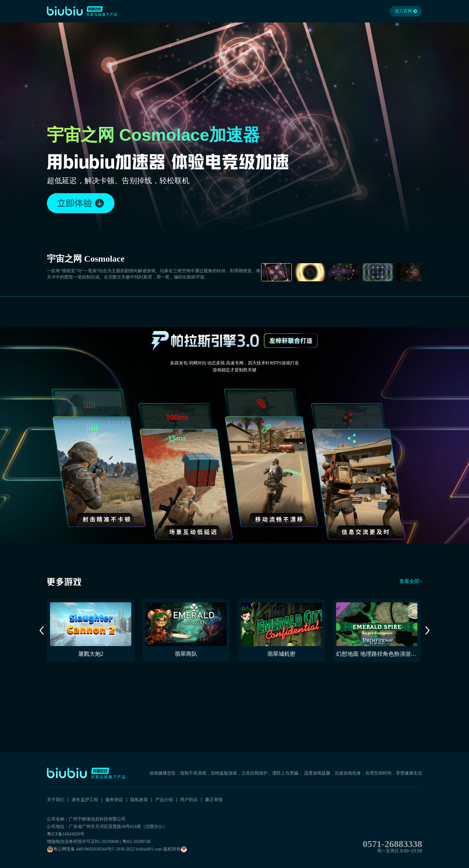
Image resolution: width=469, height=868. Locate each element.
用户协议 (189, 800)
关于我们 (56, 800)
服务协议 (114, 800)
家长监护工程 (85, 800)
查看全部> (411, 581)
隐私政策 (139, 800)
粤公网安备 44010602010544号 (79, 849)
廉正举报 (214, 800)
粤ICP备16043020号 (66, 834)
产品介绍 (164, 800)
